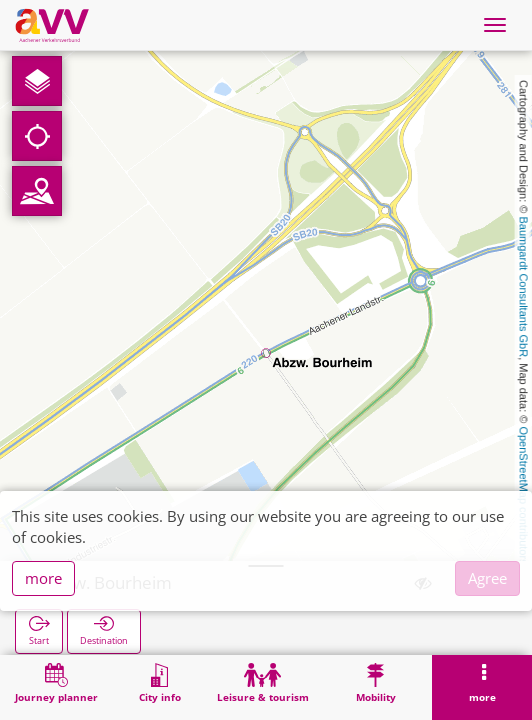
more (43, 578)
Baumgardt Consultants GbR (524, 287)
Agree (487, 578)
